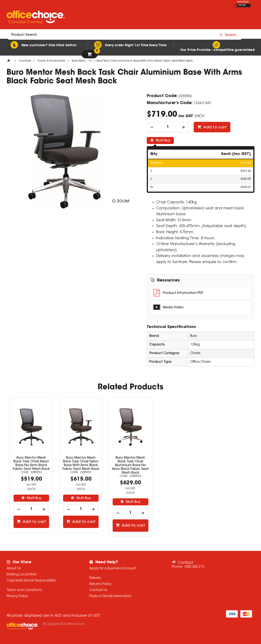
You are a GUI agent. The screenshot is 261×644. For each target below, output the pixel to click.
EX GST (236, 5)
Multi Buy (163, 141)
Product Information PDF (183, 293)
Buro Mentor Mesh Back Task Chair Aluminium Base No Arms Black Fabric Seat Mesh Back (130, 465)
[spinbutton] (168, 127)
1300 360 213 (194, 567)
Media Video (173, 308)
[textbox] (103, 18)
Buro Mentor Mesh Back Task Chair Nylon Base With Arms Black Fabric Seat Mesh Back (81, 464)
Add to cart (215, 127)
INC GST (242, 5)
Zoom (123, 201)
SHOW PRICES (243, 2)
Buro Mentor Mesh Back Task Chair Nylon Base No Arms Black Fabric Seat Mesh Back (31, 464)
